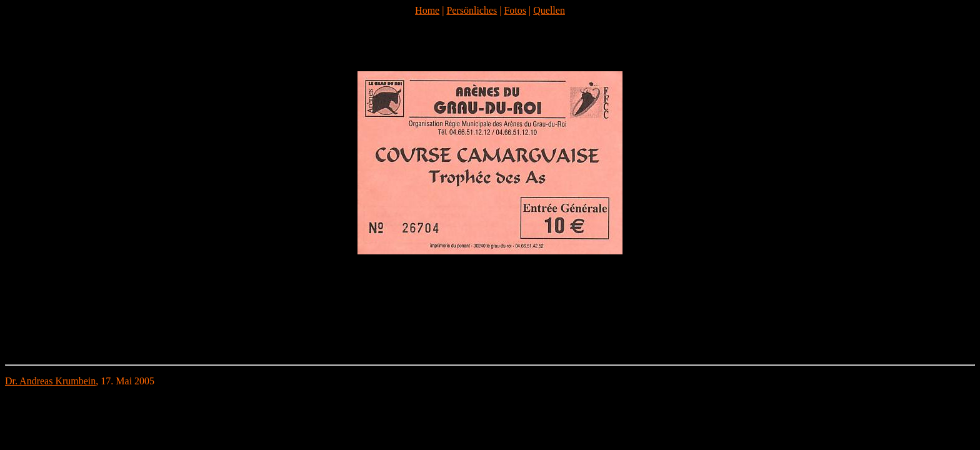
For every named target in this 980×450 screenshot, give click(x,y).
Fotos (515, 10)
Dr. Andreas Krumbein (50, 381)
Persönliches (472, 10)
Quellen (549, 10)
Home (427, 10)
